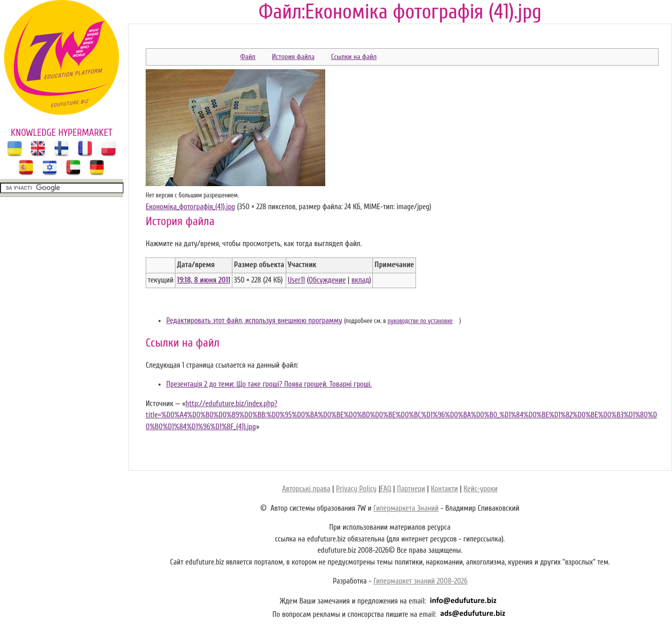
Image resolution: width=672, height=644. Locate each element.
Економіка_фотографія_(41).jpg (190, 207)
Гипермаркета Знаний (406, 508)
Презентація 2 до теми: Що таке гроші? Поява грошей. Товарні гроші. (269, 384)
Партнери (411, 489)
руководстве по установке (420, 321)
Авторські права (306, 489)
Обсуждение (327, 280)
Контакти (444, 489)
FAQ (386, 489)
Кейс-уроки (481, 489)
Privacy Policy (356, 489)
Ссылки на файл (354, 57)
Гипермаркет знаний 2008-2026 (420, 581)
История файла (293, 57)
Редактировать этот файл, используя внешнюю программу (254, 321)
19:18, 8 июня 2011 (204, 280)
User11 (297, 280)
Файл (248, 57)
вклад (360, 280)
